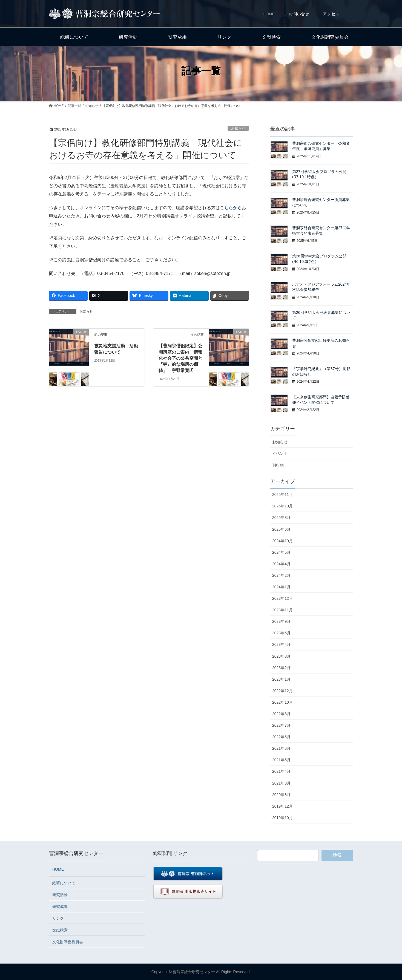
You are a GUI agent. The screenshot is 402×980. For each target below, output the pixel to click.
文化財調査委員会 (68, 942)
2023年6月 (281, 633)
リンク (58, 918)
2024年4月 (281, 564)
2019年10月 (282, 818)
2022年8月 (281, 714)
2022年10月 (282, 702)
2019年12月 (282, 806)
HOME (269, 14)
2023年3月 (281, 656)
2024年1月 (281, 587)
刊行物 (278, 465)
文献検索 (60, 930)
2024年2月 (281, 575)
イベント (280, 453)
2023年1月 (281, 679)
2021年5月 (281, 760)
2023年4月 (281, 644)
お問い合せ (299, 14)
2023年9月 (281, 621)
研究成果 (60, 907)
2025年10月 (282, 506)
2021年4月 (281, 771)
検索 (337, 855)
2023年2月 (281, 668)
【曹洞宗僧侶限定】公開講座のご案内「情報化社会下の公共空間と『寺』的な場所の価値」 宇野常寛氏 (180, 358)
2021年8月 (281, 748)
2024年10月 (282, 541)
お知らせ (238, 128)
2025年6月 (281, 529)
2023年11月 (282, 610)
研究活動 (60, 895)
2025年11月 (282, 495)
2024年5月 (281, 552)
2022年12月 (282, 691)
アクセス (331, 14)
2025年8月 (281, 518)
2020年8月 (281, 795)
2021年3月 (281, 783)
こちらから (231, 208)
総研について (64, 883)
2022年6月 (281, 737)
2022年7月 (281, 725)
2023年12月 (282, 598)
